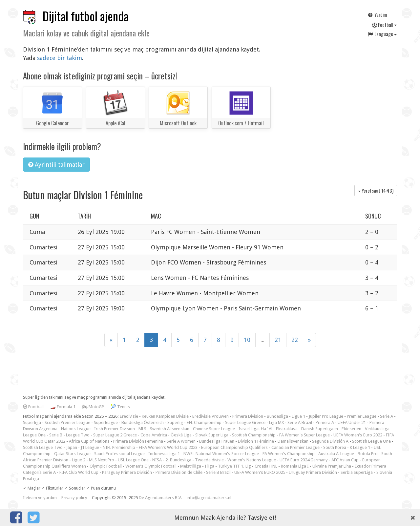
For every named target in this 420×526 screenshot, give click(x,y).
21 (278, 340)
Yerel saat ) (376, 190)
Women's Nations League (252, 460)
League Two (78, 435)
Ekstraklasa (287, 429)
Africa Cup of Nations (89, 441)
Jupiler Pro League (326, 416)
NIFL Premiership (119, 447)
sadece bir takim (60, 58)
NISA (157, 460)
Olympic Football (106, 466)
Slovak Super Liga (212, 435)
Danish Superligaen (320, 429)
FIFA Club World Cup (79, 472)
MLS (142, 429)
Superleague (106, 422)
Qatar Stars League (72, 454)
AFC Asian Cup (345, 460)
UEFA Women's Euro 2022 (358, 435)
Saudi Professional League (119, 454)
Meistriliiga (191, 466)
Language (382, 34)
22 (295, 340)
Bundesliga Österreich (143, 422)
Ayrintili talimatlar (56, 165)
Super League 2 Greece (115, 435)
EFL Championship (204, 422)
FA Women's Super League (304, 435)
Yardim (377, 14)
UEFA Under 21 (352, 422)
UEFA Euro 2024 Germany (304, 460)
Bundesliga (277, 416)
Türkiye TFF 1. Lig (234, 466)
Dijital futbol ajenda (86, 16)
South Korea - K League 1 (347, 447)
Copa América (154, 435)
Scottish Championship (254, 435)
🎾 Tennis (120, 407)
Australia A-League (336, 454)
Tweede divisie (209, 460)
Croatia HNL (266, 466)
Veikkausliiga (377, 429)
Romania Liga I (295, 466)
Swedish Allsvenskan (170, 429)
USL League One (133, 460)
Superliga (32, 422)
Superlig (175, 422)
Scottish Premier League (67, 422)
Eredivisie (129, 416)
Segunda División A (330, 441)
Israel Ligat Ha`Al (255, 429)
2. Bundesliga (178, 460)
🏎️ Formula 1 (63, 407)
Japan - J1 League (83, 447)
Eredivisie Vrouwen (210, 416)
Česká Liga (181, 435)
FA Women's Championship (289, 454)
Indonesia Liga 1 (164, 454)
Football (384, 25)
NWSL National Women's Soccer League (221, 454)
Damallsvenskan (293, 441)
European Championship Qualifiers (234, 447)
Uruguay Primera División (313, 472)
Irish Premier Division (115, 429)
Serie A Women (181, 441)
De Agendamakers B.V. (160, 498)
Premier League (362, 416)
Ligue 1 (298, 416)
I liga (210, 466)
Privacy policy (74, 498)
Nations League (76, 429)
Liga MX (276, 422)
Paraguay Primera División (127, 472)
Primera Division (248, 416)
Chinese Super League (214, 429)
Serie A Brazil (300, 422)
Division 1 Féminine (256, 441)
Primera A (325, 422)
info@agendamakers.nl (209, 498)
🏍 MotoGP (93, 407)
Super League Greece (245, 422)
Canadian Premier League (295, 447)
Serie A (387, 416)
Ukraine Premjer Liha (332, 466)
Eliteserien (351, 429)
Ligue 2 (79, 460)
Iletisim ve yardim (40, 498)
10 (247, 340)
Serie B (56, 435)
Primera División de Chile (179, 472)
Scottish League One (371, 441)
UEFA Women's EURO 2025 (260, 472)
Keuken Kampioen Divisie (165, 416)
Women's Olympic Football (151, 466)
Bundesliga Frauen (217, 441)
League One (34, 435)
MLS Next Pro (102, 460)
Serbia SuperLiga (357, 472)
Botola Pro (368, 454)
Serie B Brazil (218, 472)
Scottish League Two (43, 447)
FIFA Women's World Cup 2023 (168, 447)
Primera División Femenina (138, 441)
